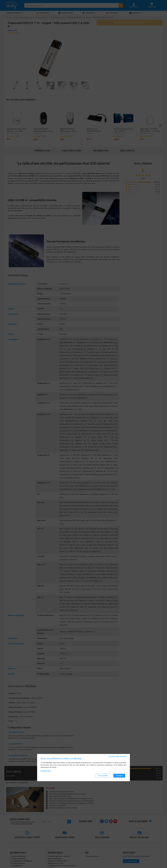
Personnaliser (103, 776)
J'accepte (119, 776)
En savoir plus (46, 771)
